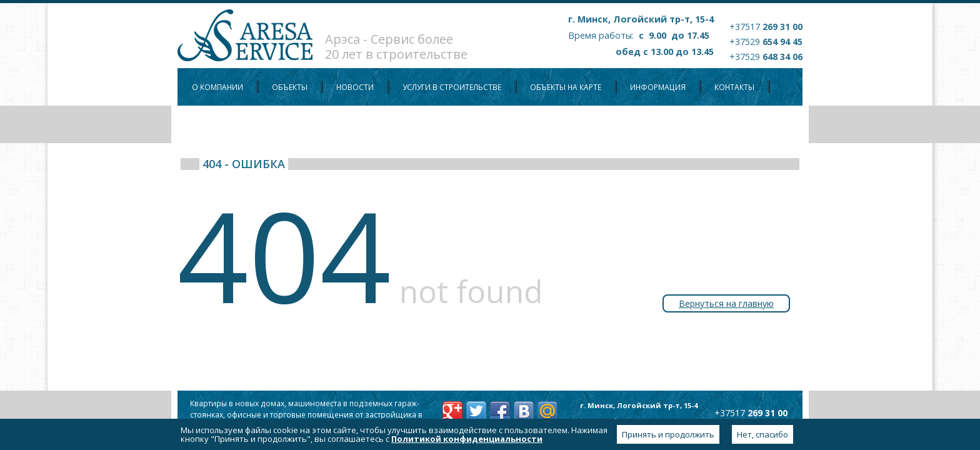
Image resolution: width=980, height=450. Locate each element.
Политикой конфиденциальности (467, 439)
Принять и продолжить (668, 434)
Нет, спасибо (762, 434)
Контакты (734, 87)
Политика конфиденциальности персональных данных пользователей (342, 125)
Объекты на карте (566, 87)
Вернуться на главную (726, 303)
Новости (355, 87)
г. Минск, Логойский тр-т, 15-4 (641, 19)
